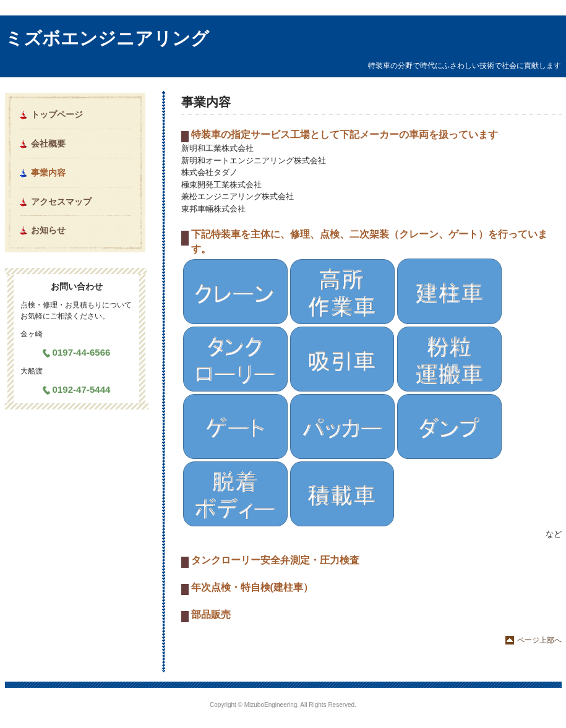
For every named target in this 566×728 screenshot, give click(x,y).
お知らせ (48, 230)
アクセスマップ (61, 202)
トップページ (57, 114)
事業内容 (48, 173)
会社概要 (48, 143)
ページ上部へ (539, 640)
